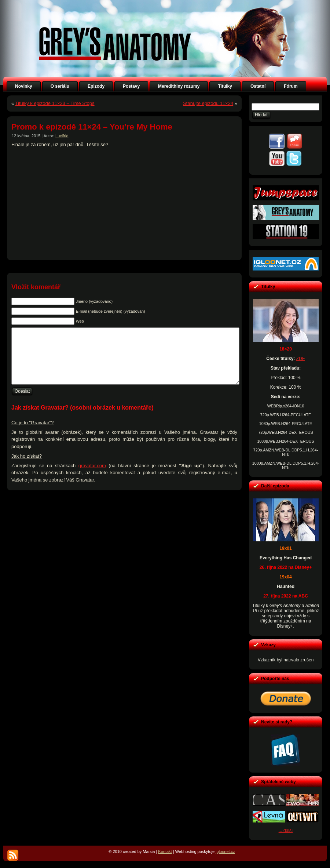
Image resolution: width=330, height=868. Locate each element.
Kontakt (165, 851)
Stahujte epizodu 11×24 (208, 103)
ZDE (301, 359)
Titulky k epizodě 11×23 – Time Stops (55, 103)
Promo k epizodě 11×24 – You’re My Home (92, 127)
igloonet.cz (225, 851)
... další (286, 831)
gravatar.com (92, 477)
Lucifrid (62, 136)
